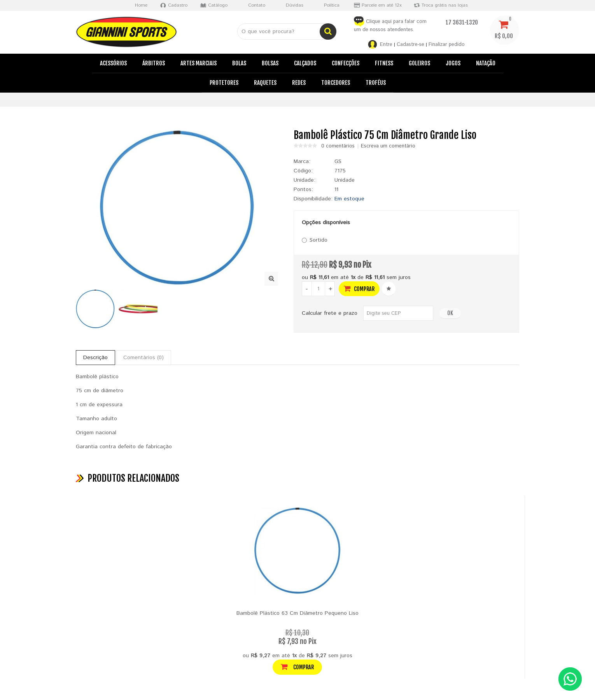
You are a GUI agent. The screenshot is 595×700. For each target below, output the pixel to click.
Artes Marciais (199, 63)
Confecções (346, 63)
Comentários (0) (143, 358)
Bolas (239, 63)
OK (450, 313)
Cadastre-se (410, 45)
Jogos (453, 63)
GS (338, 161)
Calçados (305, 63)
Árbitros (154, 63)
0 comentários (338, 146)
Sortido (315, 240)
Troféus (376, 83)
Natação (486, 63)
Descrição (95, 358)
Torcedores (336, 83)
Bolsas (270, 63)
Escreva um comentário (388, 146)
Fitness (384, 63)
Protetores (224, 83)
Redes (299, 83)
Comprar (359, 289)
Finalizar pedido (447, 45)
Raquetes (265, 83)
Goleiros (419, 63)
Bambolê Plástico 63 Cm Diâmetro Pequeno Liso (297, 613)
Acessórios (113, 63)
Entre (386, 45)
